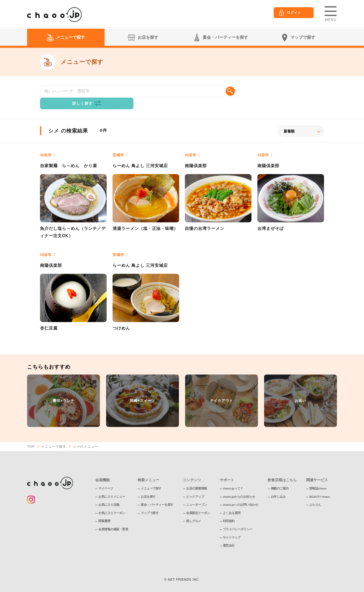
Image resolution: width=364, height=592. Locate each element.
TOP (31, 436)
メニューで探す (54, 436)
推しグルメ (194, 510)
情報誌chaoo (318, 478)
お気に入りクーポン (112, 502)
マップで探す (150, 502)
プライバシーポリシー (238, 518)
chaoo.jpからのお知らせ (239, 486)
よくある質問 (232, 502)
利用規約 (229, 510)
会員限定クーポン (198, 502)
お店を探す (148, 486)
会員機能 (102, 469)
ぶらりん (315, 494)
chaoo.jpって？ (233, 478)
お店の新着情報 (197, 478)
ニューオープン (197, 494)
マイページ (106, 478)
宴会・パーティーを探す (157, 494)
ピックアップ (195, 486)
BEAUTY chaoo (320, 486)
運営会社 (229, 535)
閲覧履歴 (104, 510)
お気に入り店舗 (109, 494)
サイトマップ (232, 526)
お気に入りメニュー (112, 486)
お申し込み (279, 486)
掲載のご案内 (280, 478)
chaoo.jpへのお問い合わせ (240, 494)
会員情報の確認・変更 (113, 518)
